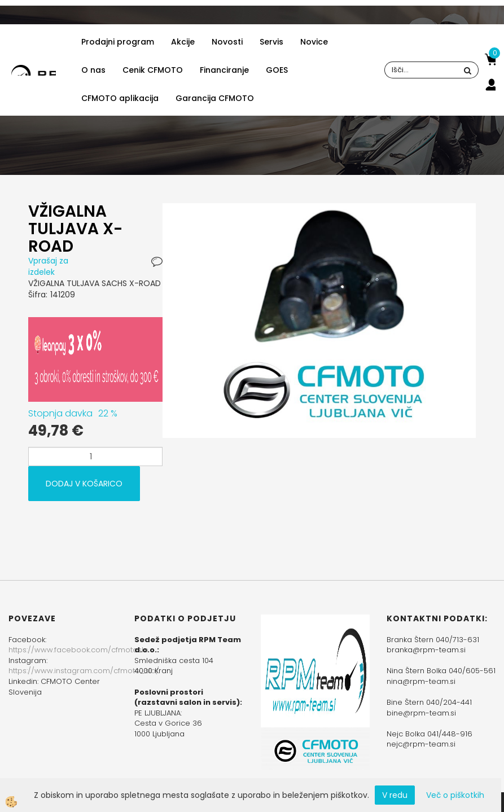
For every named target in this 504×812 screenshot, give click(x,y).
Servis (271, 42)
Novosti (227, 42)
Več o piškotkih (455, 795)
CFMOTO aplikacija (120, 98)
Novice (314, 42)
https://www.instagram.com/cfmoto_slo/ (84, 671)
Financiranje (224, 70)
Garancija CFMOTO (215, 98)
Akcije (183, 42)
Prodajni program (118, 42)
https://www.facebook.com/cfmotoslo (78, 650)
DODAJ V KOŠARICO (84, 484)
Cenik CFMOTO (153, 70)
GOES (277, 70)
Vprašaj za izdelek (48, 266)
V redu (395, 795)
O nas (93, 70)
